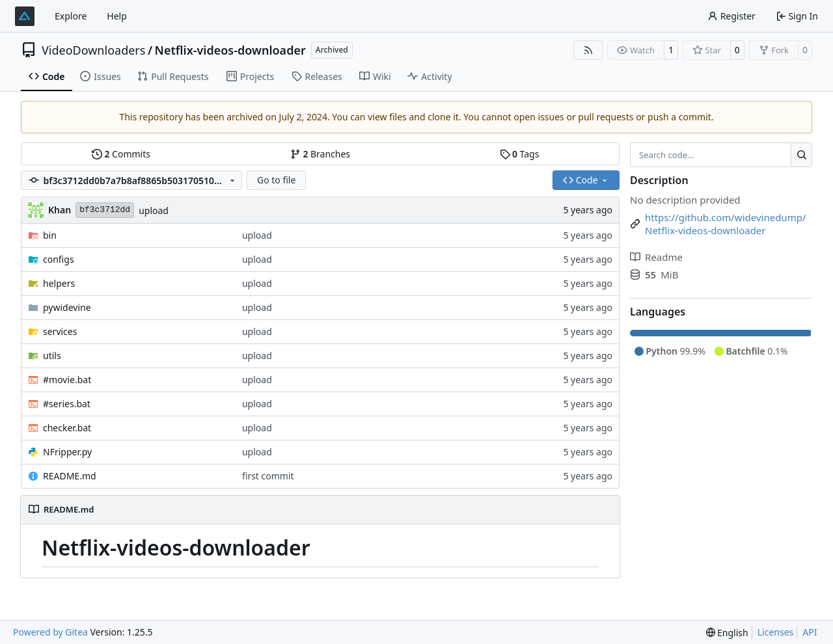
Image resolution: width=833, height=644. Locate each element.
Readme (656, 257)
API (810, 632)
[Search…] (801, 155)
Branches (320, 154)
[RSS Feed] (588, 50)
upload (154, 210)
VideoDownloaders (93, 50)
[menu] (727, 633)
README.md (70, 476)
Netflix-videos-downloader (230, 50)
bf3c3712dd (105, 210)
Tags (520, 154)
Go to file (276, 180)
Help (117, 16)
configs (59, 259)
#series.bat (67, 404)
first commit (268, 476)
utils (52, 356)
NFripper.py (67, 452)
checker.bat (67, 428)
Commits (121, 154)
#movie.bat (67, 380)
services (60, 331)
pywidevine (67, 307)
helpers (59, 283)
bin (50, 235)
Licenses (776, 632)
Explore (71, 16)
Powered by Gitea (50, 632)
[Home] (25, 16)
